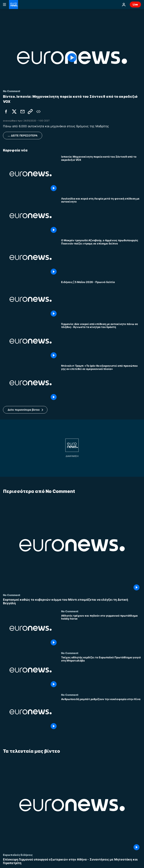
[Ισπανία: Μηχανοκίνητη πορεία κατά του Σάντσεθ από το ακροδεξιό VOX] (101, 174)
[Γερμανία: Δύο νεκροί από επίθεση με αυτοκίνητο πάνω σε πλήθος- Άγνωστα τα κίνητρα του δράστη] (101, 341)
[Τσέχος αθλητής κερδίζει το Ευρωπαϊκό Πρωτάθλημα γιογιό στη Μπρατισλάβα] (101, 672)
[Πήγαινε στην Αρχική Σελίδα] (13, 4)
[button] (25, 410)
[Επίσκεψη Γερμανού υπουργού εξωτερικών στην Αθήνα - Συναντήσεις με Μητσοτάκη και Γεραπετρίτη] (72, 861)
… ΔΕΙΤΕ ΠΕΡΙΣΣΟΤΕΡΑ (23, 136)
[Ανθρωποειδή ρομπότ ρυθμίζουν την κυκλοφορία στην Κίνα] (101, 714)
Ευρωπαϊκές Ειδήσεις (18, 855)
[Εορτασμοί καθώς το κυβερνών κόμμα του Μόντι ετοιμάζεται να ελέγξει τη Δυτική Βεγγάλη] (72, 601)
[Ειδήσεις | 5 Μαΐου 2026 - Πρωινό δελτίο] (101, 299)
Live (135, 4)
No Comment (12, 595)
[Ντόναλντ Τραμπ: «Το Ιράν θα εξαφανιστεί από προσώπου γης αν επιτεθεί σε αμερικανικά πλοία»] (101, 383)
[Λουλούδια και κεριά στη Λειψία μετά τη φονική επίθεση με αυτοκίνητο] (101, 216)
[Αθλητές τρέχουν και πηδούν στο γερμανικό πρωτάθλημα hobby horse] (101, 631)
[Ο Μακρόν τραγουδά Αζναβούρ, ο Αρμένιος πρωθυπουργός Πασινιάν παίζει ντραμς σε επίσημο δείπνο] (101, 257)
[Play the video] (72, 58)
